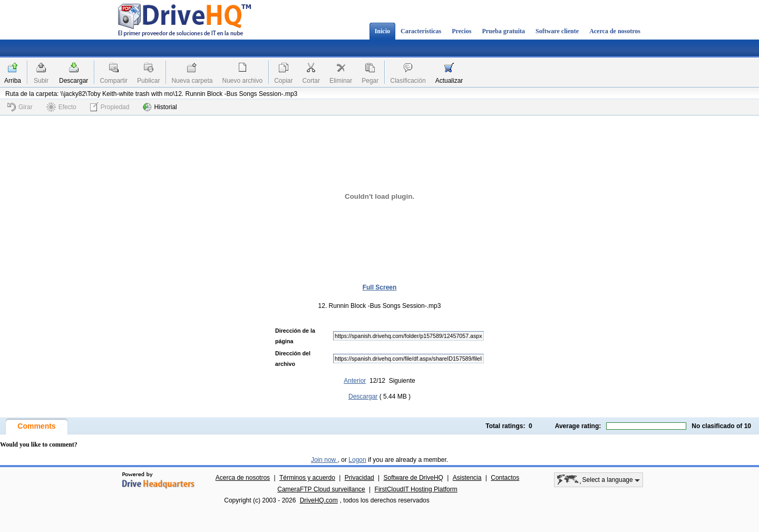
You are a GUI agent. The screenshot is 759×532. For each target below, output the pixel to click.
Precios (461, 31)
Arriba (13, 81)
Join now (324, 460)
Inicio (382, 31)
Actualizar (449, 81)
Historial (160, 107)
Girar (20, 107)
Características (421, 31)
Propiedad (110, 107)
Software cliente (557, 31)
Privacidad (359, 478)
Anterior (355, 381)
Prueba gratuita (503, 31)
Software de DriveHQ (413, 478)
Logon (357, 460)
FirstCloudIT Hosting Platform (416, 489)
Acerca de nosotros (615, 31)
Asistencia (467, 478)
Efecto (61, 107)
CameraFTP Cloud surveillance (321, 489)
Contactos (505, 478)
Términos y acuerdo (307, 478)
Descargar (74, 81)
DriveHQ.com (319, 500)
